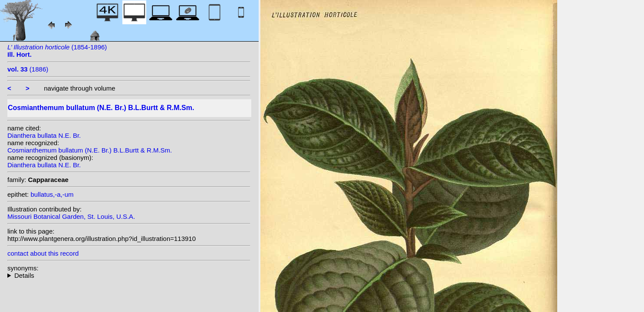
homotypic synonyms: (129, 275)
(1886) (28, 69)
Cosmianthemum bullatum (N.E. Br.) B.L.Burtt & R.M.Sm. (90, 150)
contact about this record (43, 253)
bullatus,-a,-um (52, 194)
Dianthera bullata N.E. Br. (44, 135)
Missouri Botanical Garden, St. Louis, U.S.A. (71, 216)
